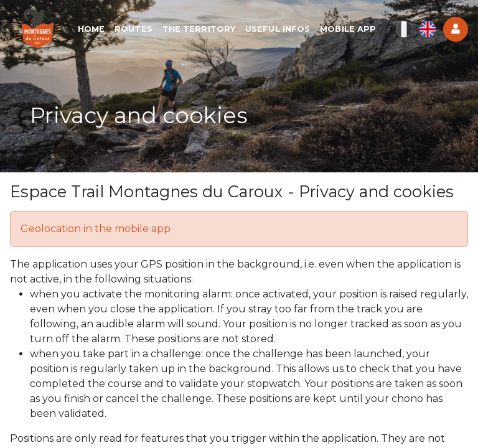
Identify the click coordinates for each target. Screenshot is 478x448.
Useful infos (278, 29)
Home (91, 29)
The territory (199, 29)
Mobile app (348, 29)
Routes (134, 29)
